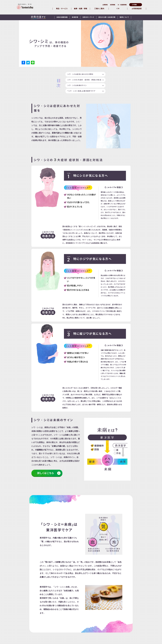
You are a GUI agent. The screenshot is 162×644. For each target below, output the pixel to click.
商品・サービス (62, 9)
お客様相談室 (137, 9)
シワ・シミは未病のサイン (77, 85)
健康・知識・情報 (81, 9)
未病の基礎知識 (62, 17)
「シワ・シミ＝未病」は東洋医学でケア (81, 91)
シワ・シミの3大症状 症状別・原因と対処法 (84, 80)
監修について (124, 17)
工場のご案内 (99, 9)
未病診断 (75, 17)
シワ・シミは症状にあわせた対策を (80, 74)
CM (118, 8)
